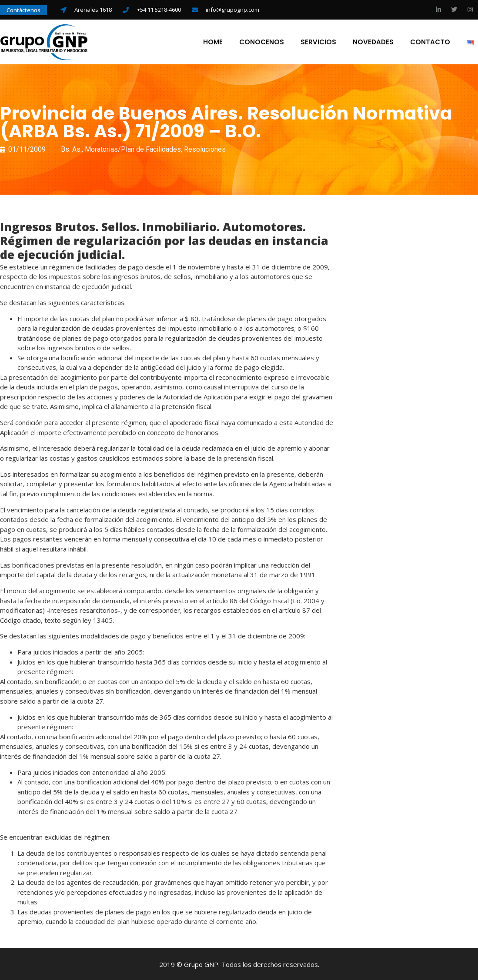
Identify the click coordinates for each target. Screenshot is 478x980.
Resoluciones (205, 149)
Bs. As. (71, 149)
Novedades (374, 42)
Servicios (319, 42)
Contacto (431, 42)
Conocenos (262, 42)
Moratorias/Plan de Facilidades (133, 149)
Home (213, 42)
